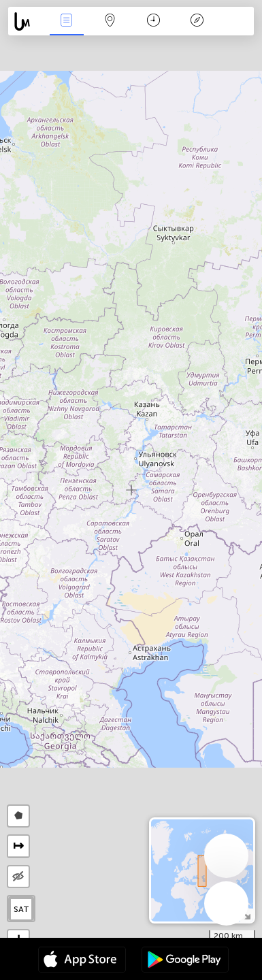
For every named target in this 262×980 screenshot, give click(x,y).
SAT (21, 909)
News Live (67, 21)
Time (153, 21)
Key (197, 21)
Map (110, 21)
